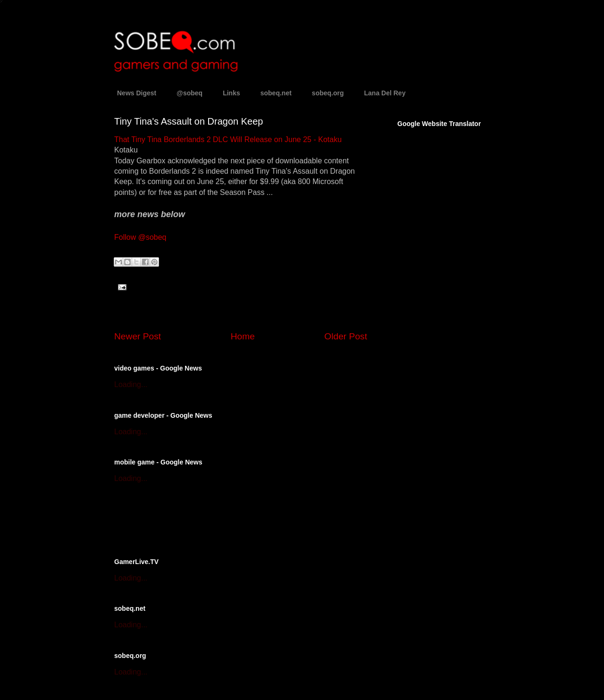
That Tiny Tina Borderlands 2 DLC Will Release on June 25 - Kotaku (228, 139)
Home (243, 336)
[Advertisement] (225, 519)
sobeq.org (328, 93)
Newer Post (138, 336)
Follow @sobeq (140, 237)
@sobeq (189, 93)
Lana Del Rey (385, 93)
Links (231, 93)
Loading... (131, 384)
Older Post (346, 336)
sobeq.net (276, 93)
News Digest (137, 93)
